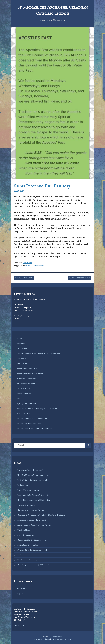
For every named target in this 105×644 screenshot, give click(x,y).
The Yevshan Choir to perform (30, 560)
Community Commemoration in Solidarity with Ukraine (42, 515)
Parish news (23, 485)
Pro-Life (20, 399)
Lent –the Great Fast (26, 535)
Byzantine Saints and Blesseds (30, 374)
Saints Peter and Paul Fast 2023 (42, 186)
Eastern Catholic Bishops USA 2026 (33, 495)
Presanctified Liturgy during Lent (32, 520)
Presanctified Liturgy (26, 505)
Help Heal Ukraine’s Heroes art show (33, 475)
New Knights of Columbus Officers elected (35, 565)
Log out (20, 594)
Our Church (22, 349)
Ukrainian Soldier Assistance (29, 424)
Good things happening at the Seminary (35, 500)
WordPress (58, 637)
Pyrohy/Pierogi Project (26, 404)
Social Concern (23, 414)
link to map (19, 626)
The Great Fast (24, 530)
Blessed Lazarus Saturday (28, 490)
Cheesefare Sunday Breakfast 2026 (32, 540)
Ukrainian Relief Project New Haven (32, 419)
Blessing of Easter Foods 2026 (30, 470)
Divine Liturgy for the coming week (32, 480)
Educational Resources (27, 379)
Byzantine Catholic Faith (28, 369)
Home (20, 339)
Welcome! (21, 344)
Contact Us (22, 359)
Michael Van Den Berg (62, 639)
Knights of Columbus (26, 384)
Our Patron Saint (24, 389)
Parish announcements (78, 278)
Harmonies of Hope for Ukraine (31, 510)
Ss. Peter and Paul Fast (34, 266)
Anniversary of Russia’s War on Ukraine (34, 525)
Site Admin (22, 589)
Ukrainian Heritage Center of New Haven (34, 429)
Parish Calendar (24, 394)
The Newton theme (42, 639)
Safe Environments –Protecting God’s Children (37, 409)
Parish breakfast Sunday (28, 545)
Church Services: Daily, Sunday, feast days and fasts (39, 354)
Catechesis (27, 263)
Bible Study (22, 364)
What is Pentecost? (25, 278)
